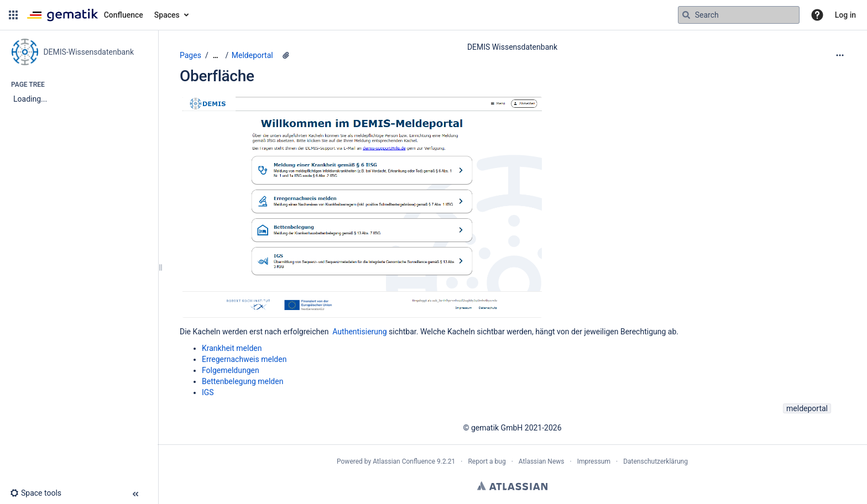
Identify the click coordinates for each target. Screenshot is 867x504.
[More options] (840, 55)
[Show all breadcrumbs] (216, 56)
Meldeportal (252, 55)
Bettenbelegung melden (242, 381)
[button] (13, 15)
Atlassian (512, 486)
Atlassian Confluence (404, 461)
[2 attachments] (286, 55)
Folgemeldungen (231, 370)
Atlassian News (542, 461)
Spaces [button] (167, 15)
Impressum (594, 461)
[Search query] (739, 15)
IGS (208, 392)
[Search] (686, 15)
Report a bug (487, 461)
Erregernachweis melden (244, 359)
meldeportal (807, 408)
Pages (190, 55)
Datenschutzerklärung (656, 461)
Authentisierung (360, 332)
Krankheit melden (232, 348)
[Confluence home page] (85, 15)
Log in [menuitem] (845, 15)
